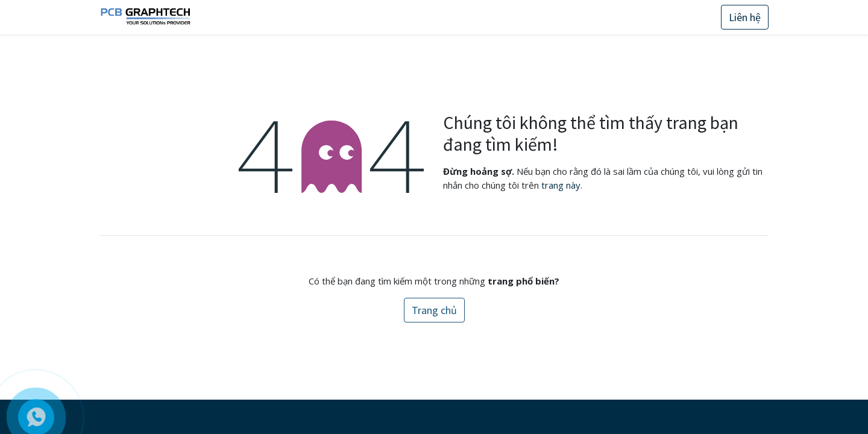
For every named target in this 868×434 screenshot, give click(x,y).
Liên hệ (745, 17)
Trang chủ (434, 310)
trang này (561, 185)
